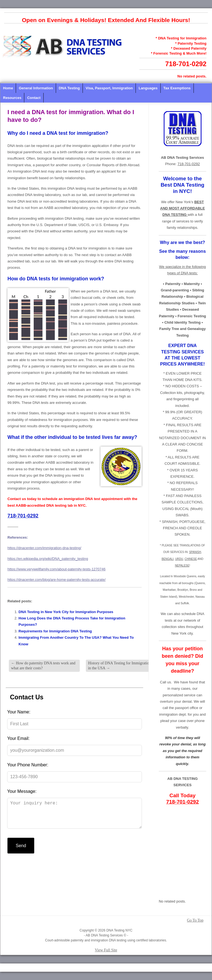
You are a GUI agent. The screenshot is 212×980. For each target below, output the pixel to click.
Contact (34, 98)
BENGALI (167, 559)
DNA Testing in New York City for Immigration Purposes (66, 612)
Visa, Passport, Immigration (109, 88)
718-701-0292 (186, 64)
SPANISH (195, 552)
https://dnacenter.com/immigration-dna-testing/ (44, 548)
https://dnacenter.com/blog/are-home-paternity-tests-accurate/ (57, 580)
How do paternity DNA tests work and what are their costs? (43, 666)
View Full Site (106, 950)
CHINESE (191, 559)
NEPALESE (182, 566)
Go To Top (195, 920)
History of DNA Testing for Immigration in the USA (120, 666)
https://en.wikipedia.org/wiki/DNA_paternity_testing (48, 559)
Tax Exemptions (177, 88)
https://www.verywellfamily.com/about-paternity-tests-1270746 (56, 569)
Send (21, 851)
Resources (12, 98)
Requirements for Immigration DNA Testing (55, 631)
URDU (179, 559)
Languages (148, 88)
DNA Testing (69, 88)
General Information (36, 88)
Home (8, 88)
